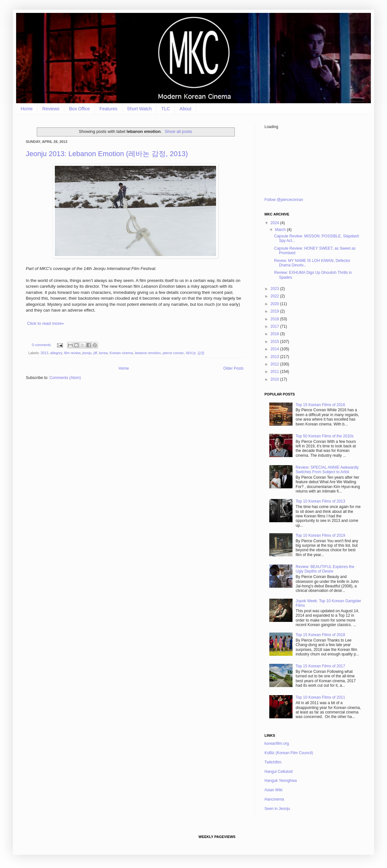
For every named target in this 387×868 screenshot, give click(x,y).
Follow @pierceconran (284, 200)
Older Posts (233, 368)
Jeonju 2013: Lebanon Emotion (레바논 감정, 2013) (107, 154)
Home (27, 109)
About (186, 109)
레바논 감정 (195, 353)
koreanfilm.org (277, 743)
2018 (275, 319)
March (281, 230)
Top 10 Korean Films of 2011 (320, 697)
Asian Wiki (273, 790)
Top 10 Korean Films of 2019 (320, 535)
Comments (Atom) (65, 378)
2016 (275, 334)
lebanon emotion (148, 353)
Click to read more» (45, 323)
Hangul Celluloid (278, 772)
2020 (275, 304)
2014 (275, 349)
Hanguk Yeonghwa (281, 781)
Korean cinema (121, 353)
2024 (275, 223)
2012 (275, 364)
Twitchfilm (273, 762)
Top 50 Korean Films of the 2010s (325, 436)
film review (72, 353)
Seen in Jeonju (277, 809)
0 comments (41, 345)
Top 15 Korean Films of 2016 (320, 405)
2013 (45, 353)
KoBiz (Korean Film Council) (289, 753)
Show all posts (179, 131)
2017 (275, 326)
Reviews (51, 109)
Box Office (79, 109)
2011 (275, 372)
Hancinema (274, 799)
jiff (95, 353)
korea (103, 353)
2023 (275, 289)
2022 (275, 296)
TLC (165, 109)
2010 (275, 379)
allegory (56, 353)
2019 (275, 311)
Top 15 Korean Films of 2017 (320, 666)
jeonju (87, 353)
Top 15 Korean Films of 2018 (320, 635)
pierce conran (173, 353)
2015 (275, 342)
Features (109, 109)
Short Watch (139, 109)
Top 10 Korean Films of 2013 (320, 501)
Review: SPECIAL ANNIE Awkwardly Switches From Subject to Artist (327, 470)
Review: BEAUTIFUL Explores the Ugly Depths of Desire (325, 569)
